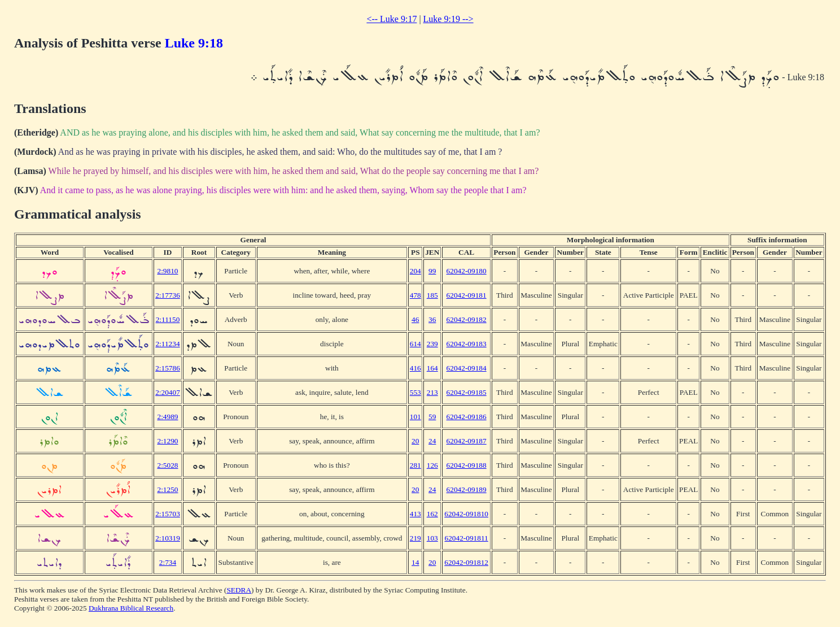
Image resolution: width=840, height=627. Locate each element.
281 (415, 465)
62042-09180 (467, 271)
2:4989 (167, 417)
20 (415, 441)
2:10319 (168, 538)
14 (415, 562)
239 (432, 344)
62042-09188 (467, 465)
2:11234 (167, 344)
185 (432, 295)
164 (432, 368)
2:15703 (168, 514)
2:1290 (167, 441)
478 (415, 295)
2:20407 (168, 392)
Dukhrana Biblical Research (131, 608)
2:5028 (167, 465)
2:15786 (168, 368)
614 (415, 344)
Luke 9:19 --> (449, 19)
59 (432, 417)
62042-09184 (467, 368)
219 (415, 538)
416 (415, 368)
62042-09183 (467, 344)
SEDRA (239, 590)
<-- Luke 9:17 (391, 19)
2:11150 (168, 319)
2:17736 (168, 295)
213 (432, 392)
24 (432, 441)
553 (415, 392)
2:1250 (167, 489)
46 (415, 319)
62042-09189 (467, 489)
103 (432, 538)
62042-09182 (467, 319)
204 (415, 271)
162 (432, 514)
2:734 (168, 562)
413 (415, 514)
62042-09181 (467, 295)
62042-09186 (467, 417)
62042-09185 (467, 392)
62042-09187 (467, 441)
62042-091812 (466, 562)
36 (432, 319)
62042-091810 (466, 514)
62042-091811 (466, 538)
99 (432, 271)
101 (415, 417)
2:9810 (167, 271)
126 (432, 465)
